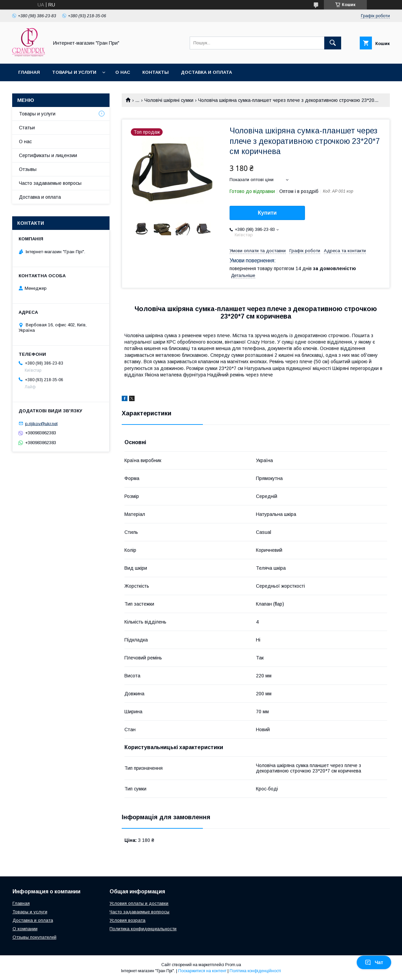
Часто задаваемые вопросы (50, 183)
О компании (25, 929)
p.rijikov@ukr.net (41, 423)
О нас (123, 72)
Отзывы (28, 169)
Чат (374, 962)
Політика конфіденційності (255, 971)
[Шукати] (333, 43)
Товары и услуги (74, 72)
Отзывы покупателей (34, 937)
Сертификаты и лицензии (48, 155)
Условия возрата (127, 920)
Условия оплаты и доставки (139, 903)
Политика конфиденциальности (143, 929)
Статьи (27, 128)
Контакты (156, 72)
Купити (267, 213)
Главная (29, 72)
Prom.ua (233, 965)
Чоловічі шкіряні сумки (169, 100)
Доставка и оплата (206, 72)
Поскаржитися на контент (202, 971)
